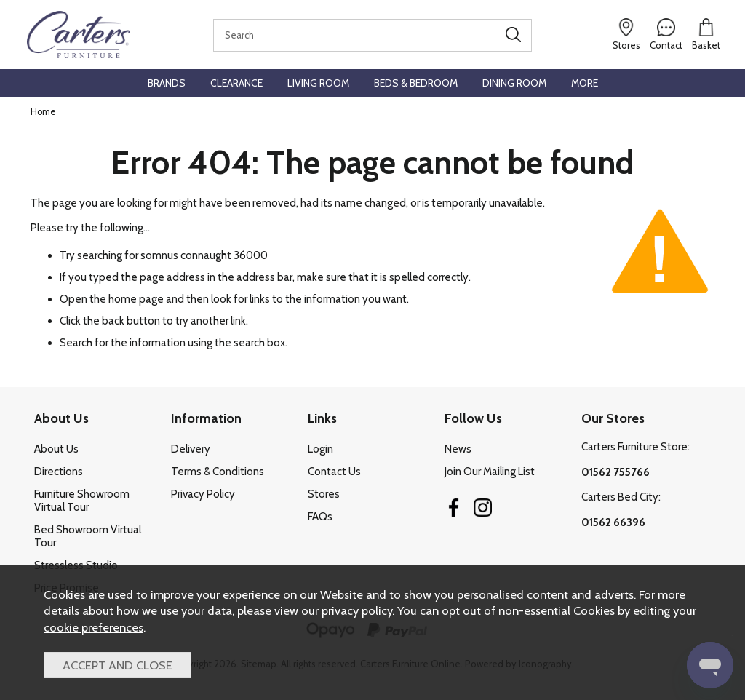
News (458, 449)
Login (320, 449)
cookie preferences (93, 627)
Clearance (236, 83)
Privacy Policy (203, 494)
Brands (167, 83)
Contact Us (334, 472)
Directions (59, 472)
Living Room (318, 83)
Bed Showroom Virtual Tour (88, 536)
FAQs (320, 517)
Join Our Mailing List (490, 472)
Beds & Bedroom (416, 83)
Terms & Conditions (218, 472)
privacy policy (357, 610)
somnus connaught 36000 (204, 255)
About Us (56, 449)
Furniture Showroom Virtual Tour (82, 501)
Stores (324, 494)
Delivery (191, 449)
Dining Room (514, 83)
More (585, 83)
